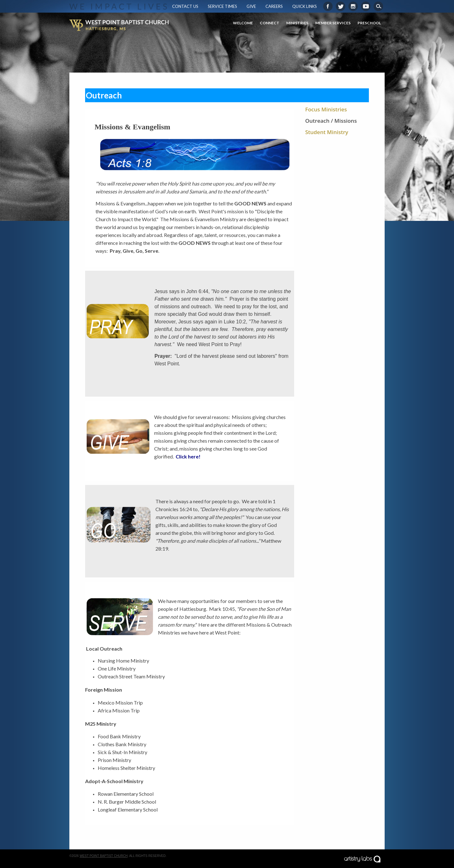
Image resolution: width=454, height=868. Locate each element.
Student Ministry (327, 132)
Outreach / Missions (331, 121)
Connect (270, 23)
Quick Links (305, 6)
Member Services (333, 23)
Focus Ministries (326, 109)
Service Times (222, 6)
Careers (274, 6)
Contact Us (185, 6)
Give (251, 6)
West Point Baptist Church (103, 856)
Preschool (369, 23)
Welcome (243, 23)
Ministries (297, 23)
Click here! (188, 456)
